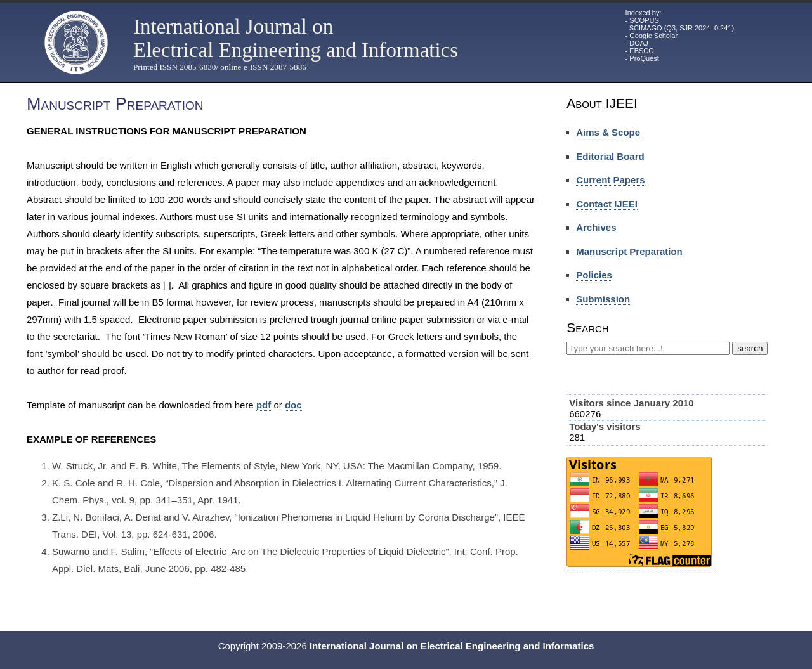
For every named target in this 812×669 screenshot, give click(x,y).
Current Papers (610, 180)
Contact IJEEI (607, 204)
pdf (265, 405)
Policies (594, 275)
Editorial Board (610, 156)
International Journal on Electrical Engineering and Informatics (296, 38)
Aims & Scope (608, 132)
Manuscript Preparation (629, 251)
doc (293, 405)
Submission (603, 299)
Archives (596, 227)
